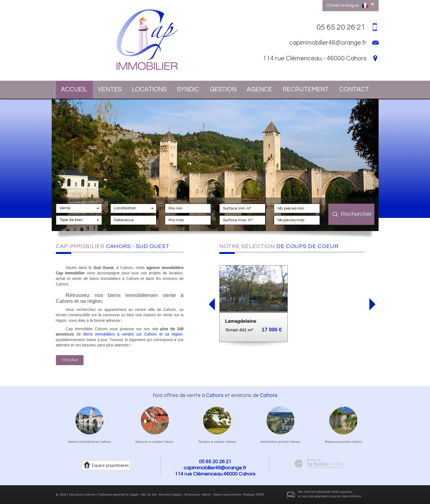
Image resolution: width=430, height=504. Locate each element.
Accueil (74, 90)
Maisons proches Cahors (344, 442)
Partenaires (192, 495)
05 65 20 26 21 (215, 462)
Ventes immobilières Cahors (89, 442)
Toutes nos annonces (227, 495)
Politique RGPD (254, 495)
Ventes (110, 90)
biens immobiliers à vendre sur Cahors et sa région (133, 334)
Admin (206, 495)
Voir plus (70, 360)
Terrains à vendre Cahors (217, 442)
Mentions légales (171, 495)
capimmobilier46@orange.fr (328, 43)
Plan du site (149, 495)
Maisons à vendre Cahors (155, 442)
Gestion (223, 90)
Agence (259, 90)
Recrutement (306, 90)
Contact (354, 90)
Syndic (188, 90)
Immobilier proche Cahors (281, 442)
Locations (149, 90)
